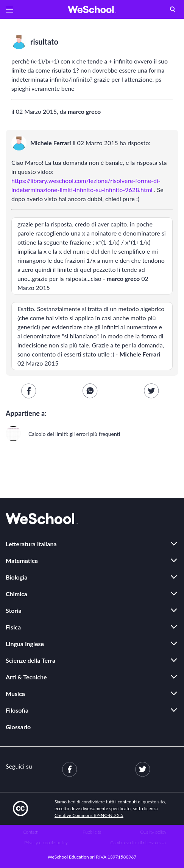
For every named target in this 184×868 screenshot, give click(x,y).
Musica (15, 694)
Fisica (13, 627)
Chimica (16, 594)
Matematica (22, 560)
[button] (9, 9)
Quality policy (153, 832)
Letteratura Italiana (31, 544)
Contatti (31, 832)
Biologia (16, 577)
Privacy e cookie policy (46, 842)
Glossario (18, 727)
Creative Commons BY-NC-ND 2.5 (89, 815)
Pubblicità (92, 832)
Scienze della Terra (30, 660)
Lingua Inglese (25, 644)
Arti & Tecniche (26, 677)
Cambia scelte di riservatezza (138, 842)
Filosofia (17, 710)
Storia (14, 610)
